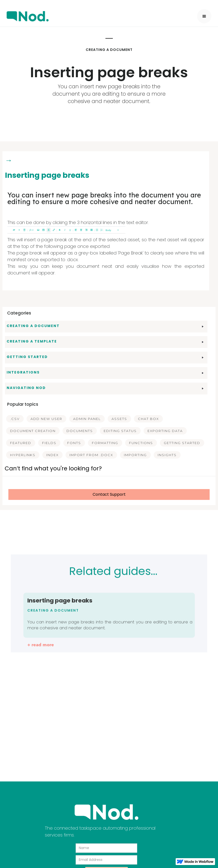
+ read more (41, 649)
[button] (204, 16)
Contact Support (109, 494)
